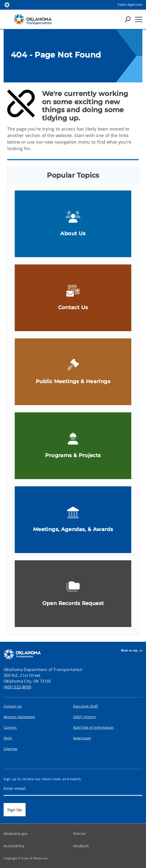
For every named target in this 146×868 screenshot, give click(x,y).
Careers (10, 727)
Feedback (81, 846)
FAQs (8, 738)
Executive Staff (86, 706)
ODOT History (85, 717)
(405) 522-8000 (17, 687)
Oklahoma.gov (16, 834)
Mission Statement (19, 717)
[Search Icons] (128, 19)
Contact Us (13, 706)
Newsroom (82, 738)
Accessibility (14, 846)
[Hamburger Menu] (139, 19)
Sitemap (10, 749)
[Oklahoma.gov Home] (7, 4)
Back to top (132, 651)
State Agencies (130, 4)
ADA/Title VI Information (94, 727)
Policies (80, 834)
